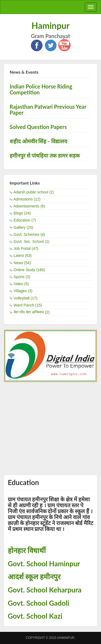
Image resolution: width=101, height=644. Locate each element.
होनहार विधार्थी (27, 550)
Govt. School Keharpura (45, 590)
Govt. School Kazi (35, 616)
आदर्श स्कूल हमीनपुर (34, 577)
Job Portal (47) (26, 248)
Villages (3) (23, 291)
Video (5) (21, 284)
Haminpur (51, 25)
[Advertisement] (50, 425)
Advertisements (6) (29, 206)
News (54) (22, 263)
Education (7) (25, 220)
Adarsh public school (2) (34, 192)
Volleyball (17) (26, 298)
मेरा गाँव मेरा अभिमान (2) (32, 312)
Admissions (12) (27, 199)
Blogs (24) (22, 213)
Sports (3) (22, 277)
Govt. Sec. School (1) (32, 241)
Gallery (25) (24, 227)
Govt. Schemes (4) (29, 234)
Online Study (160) (29, 270)
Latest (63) (23, 255)
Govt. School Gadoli (39, 603)
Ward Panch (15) (28, 305)
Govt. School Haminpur (44, 564)
